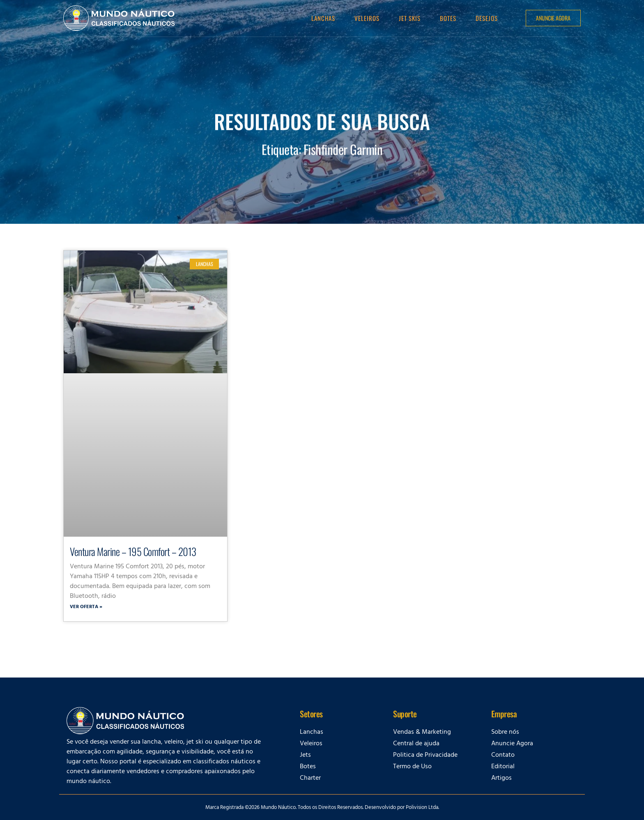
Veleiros (367, 18)
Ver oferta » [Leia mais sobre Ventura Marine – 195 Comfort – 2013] (86, 607)
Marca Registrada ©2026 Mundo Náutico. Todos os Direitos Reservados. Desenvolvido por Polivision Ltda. (322, 808)
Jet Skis (410, 18)
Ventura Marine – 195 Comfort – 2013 (133, 551)
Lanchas (323, 18)
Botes (448, 18)
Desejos (487, 18)
